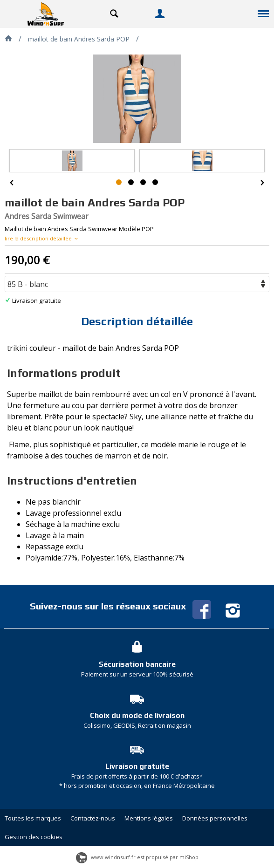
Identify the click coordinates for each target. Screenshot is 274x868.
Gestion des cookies (34, 837)
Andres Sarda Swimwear (47, 216)
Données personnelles (215, 818)
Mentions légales (149, 818)
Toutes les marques (33, 818)
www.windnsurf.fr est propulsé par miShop (137, 857)
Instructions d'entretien (72, 481)
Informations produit (64, 373)
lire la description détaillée (42, 238)
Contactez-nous (93, 818)
